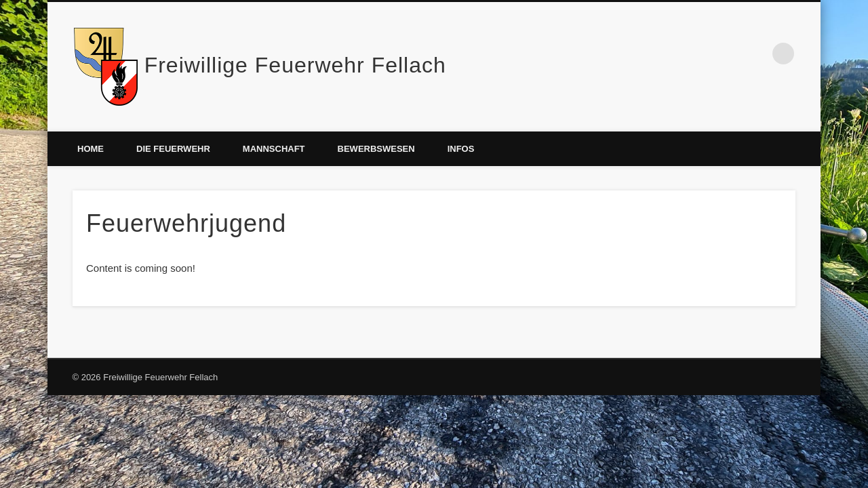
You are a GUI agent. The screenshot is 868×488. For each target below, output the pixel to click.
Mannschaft (274, 149)
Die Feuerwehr (173, 149)
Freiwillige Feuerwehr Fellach (295, 65)
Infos (461, 149)
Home (91, 149)
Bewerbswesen (376, 149)
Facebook (755, 54)
